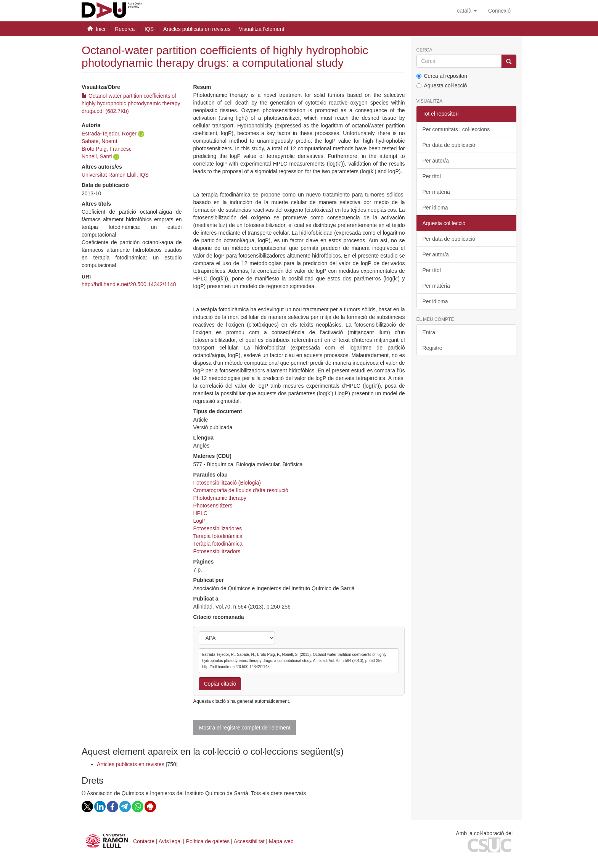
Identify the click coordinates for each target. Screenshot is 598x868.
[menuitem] (499, 11)
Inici (100, 29)
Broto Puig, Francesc (107, 149)
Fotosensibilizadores (217, 528)
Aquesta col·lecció (442, 85)
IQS (149, 29)
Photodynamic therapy (219, 498)
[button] (467, 11)
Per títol (432, 176)
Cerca (424, 50)
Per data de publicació (449, 145)
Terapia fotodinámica (218, 536)
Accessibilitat (249, 841)
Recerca (125, 29)
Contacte (144, 841)
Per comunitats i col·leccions (456, 129)
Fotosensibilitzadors (217, 551)
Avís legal (170, 841)
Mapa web (281, 841)
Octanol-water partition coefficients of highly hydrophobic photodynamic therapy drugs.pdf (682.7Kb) (131, 103)
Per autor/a (436, 161)
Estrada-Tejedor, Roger (109, 134)
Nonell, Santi (97, 156)
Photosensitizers (213, 506)
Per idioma (435, 208)
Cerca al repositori (442, 76)
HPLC (200, 513)
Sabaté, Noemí (99, 141)
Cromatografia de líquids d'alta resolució (240, 490)
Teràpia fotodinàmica (218, 544)
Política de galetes (208, 841)
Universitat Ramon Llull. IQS (115, 175)
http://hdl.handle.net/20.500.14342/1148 (129, 284)
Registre (432, 348)
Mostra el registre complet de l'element (244, 728)
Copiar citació (220, 684)
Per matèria (436, 192)
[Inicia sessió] (499, 11)
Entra (429, 332)
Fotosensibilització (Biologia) (227, 483)
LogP (199, 521)
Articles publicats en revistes (197, 29)
